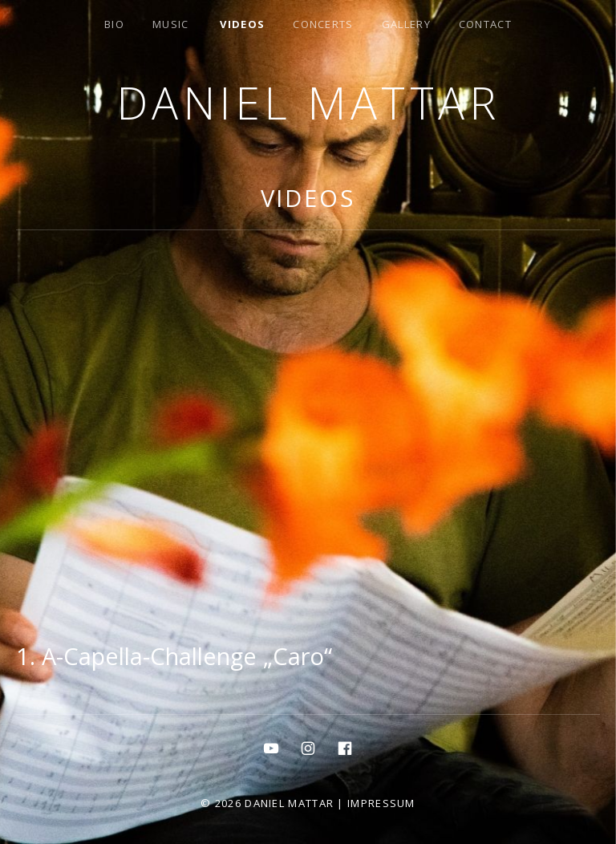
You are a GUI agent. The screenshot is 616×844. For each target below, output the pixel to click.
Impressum (381, 803)
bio (114, 24)
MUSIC (171, 24)
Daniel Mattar (308, 102)
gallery (406, 24)
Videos (242, 24)
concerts (323, 24)
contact (485, 24)
